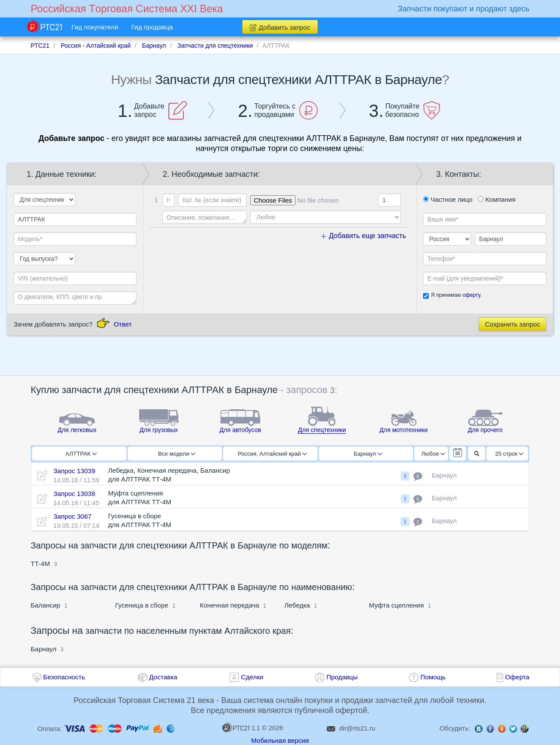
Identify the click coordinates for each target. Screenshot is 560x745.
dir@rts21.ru (357, 728)
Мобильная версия (280, 740)
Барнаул (368, 454)
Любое (433, 454)
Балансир (45, 605)
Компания (497, 199)
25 (509, 454)
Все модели (177, 454)
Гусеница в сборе (142, 605)
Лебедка (297, 605)
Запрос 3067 (72, 516)
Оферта (517, 677)
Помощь (433, 677)
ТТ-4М (40, 564)
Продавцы (342, 677)
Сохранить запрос (512, 324)
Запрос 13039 (74, 471)
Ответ (123, 324)
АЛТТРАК (81, 454)
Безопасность (64, 677)
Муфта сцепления (396, 605)
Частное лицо (448, 199)
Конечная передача (230, 605)
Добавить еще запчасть (364, 236)
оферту (471, 295)
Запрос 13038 (74, 494)
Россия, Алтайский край (272, 454)
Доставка (163, 677)
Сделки (252, 677)
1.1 (241, 727)
